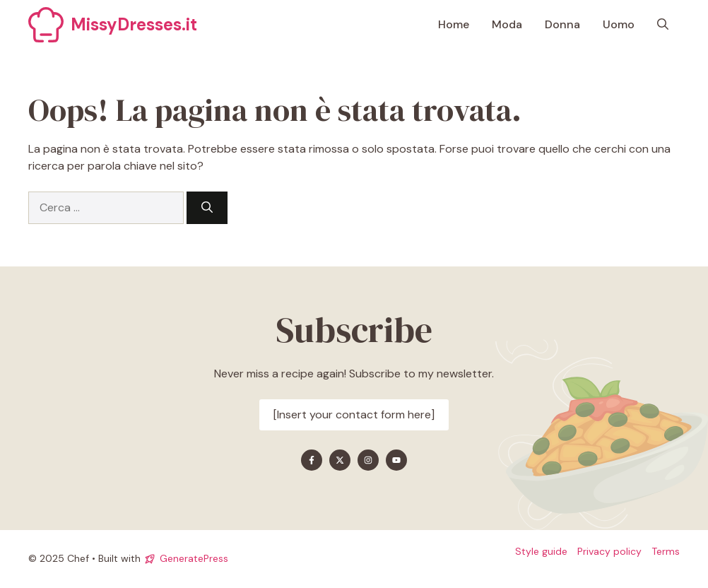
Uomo (619, 24)
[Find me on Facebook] (312, 460)
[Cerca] (207, 208)
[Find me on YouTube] (396, 460)
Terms (666, 551)
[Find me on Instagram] (368, 460)
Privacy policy (609, 551)
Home (454, 24)
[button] (663, 25)
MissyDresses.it (134, 24)
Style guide (541, 551)
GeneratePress (194, 558)
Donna (562, 24)
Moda (507, 24)
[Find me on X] (340, 460)
